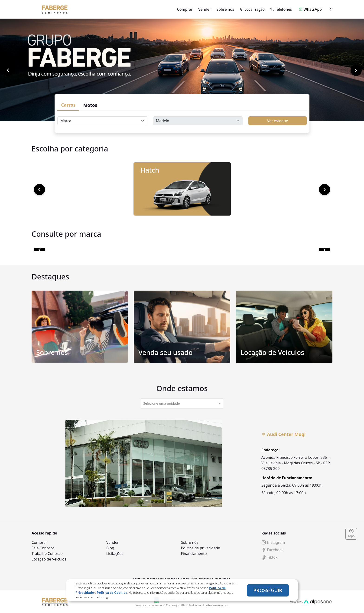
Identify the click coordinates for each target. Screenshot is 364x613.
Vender (205, 9)
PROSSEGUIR (268, 590)
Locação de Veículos (49, 559)
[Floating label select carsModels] (198, 121)
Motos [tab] (90, 105)
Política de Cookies (112, 592)
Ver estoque (278, 121)
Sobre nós (225, 9)
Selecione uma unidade (161, 403)
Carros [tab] (68, 105)
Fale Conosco (43, 548)
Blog (110, 548)
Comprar (185, 9)
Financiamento (194, 554)
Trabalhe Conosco (47, 554)
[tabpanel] (182, 463)
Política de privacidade (200, 548)
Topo (351, 534)
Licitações (115, 554)
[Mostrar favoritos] (331, 9)
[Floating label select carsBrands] (102, 121)
